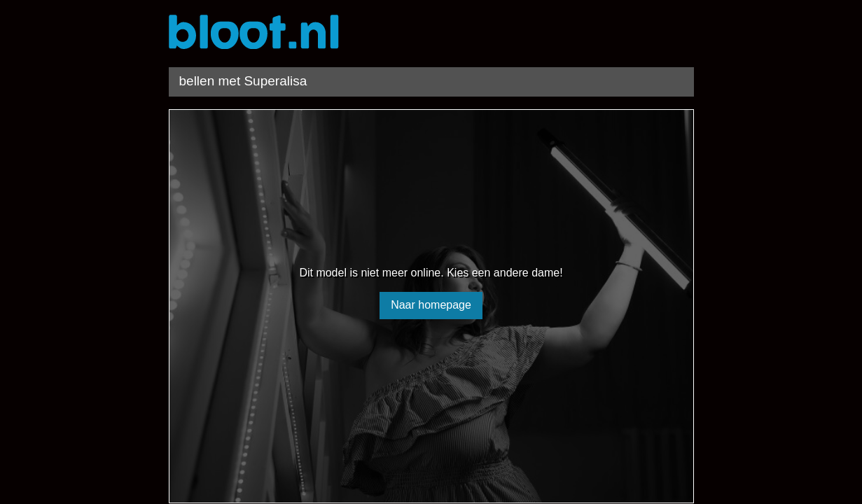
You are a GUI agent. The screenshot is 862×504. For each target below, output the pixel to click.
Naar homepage (431, 305)
